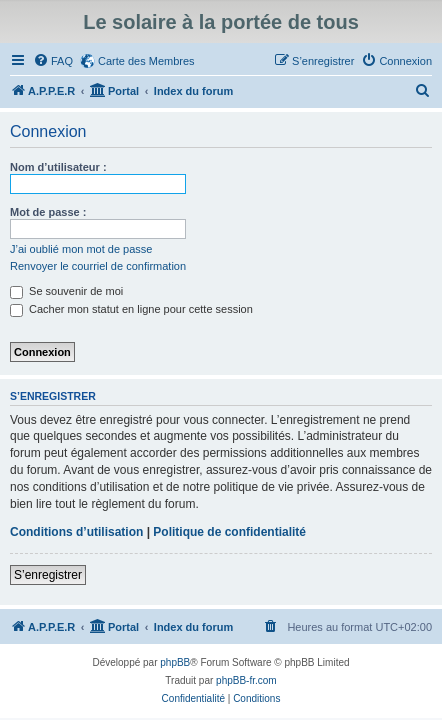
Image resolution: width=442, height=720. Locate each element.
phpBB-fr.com (246, 680)
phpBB (175, 662)
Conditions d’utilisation (76, 532)
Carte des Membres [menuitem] (146, 61)
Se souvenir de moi (66, 291)
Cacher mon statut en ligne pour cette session (131, 309)
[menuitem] (53, 61)
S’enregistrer (48, 575)
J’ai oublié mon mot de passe (81, 249)
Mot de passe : (48, 212)
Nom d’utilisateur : (58, 167)
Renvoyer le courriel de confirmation (98, 266)
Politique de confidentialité (229, 532)
